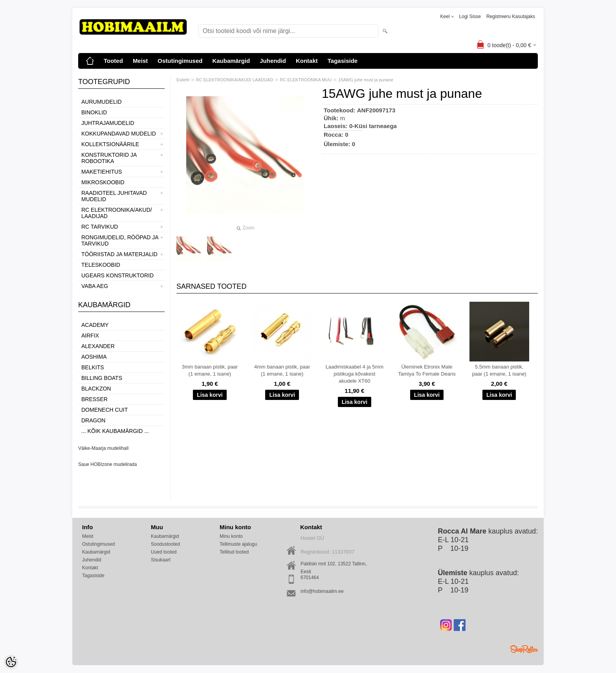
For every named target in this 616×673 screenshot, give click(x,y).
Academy (95, 325)
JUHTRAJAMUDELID (108, 123)
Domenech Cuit (104, 410)
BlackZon (96, 389)
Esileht (183, 80)
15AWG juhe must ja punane (366, 80)
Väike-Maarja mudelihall (103, 448)
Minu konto (231, 536)
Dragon (93, 420)
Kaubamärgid (231, 61)
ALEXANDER (98, 346)
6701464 (310, 578)
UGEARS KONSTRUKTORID (117, 275)
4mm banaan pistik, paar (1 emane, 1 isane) (282, 370)
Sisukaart (161, 560)
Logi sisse (470, 17)
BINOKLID (94, 112)
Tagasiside (343, 61)
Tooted (113, 61)
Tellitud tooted (234, 552)
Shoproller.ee (524, 649)
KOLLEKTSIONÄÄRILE (110, 144)
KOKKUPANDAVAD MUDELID (119, 134)
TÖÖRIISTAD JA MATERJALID (119, 254)
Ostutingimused (180, 61)
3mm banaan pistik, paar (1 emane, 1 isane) (210, 370)
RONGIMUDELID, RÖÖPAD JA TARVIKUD (120, 240)
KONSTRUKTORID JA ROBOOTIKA (109, 158)
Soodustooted (165, 544)
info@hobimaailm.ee (322, 591)
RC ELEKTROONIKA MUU (306, 80)
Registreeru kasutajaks (511, 17)
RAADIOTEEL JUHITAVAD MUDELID (114, 196)
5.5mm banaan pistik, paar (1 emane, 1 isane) (499, 370)
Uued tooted (164, 552)
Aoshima (94, 357)
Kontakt (307, 61)
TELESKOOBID (101, 265)
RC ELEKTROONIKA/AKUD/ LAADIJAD (117, 213)
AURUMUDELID (102, 102)
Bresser (94, 399)
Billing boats (102, 378)
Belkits (93, 367)
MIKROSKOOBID (103, 182)
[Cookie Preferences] (11, 662)
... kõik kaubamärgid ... (115, 431)
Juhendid (273, 61)
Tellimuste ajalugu (238, 544)
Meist (140, 61)
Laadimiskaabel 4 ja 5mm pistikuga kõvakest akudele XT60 (355, 374)
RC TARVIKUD (100, 227)
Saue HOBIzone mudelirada (107, 464)
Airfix (90, 336)
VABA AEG (95, 286)
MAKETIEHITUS (102, 172)
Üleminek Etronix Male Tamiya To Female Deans (427, 370)
